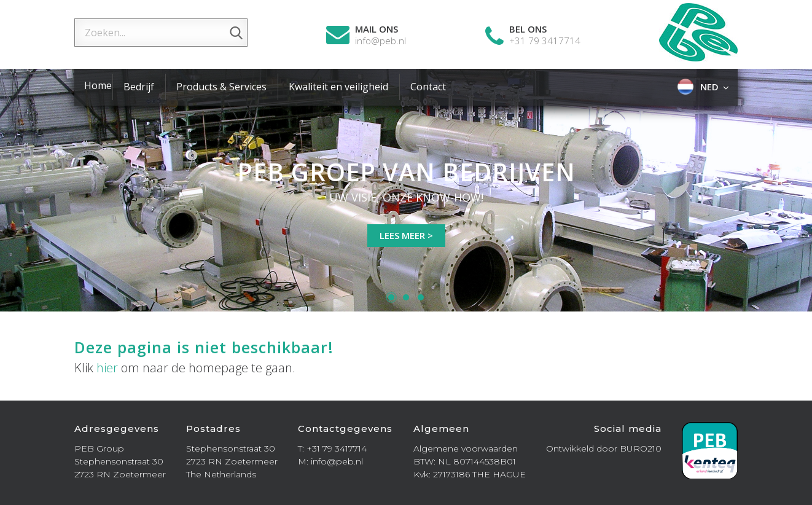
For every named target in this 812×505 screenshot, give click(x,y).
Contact (428, 87)
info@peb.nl (381, 41)
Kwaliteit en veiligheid (338, 87)
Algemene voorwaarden (466, 448)
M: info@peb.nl (330, 461)
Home (98, 85)
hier (107, 368)
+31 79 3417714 (545, 41)
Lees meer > (406, 235)
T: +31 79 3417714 (332, 448)
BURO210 (641, 448)
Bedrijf (139, 87)
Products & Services (221, 87)
